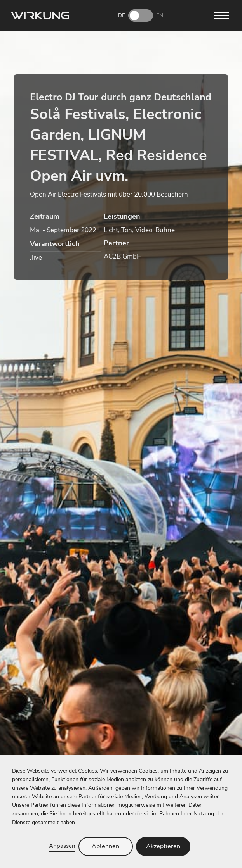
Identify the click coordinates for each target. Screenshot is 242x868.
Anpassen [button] (62, 846)
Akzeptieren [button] (163, 846)
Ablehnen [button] (105, 846)
